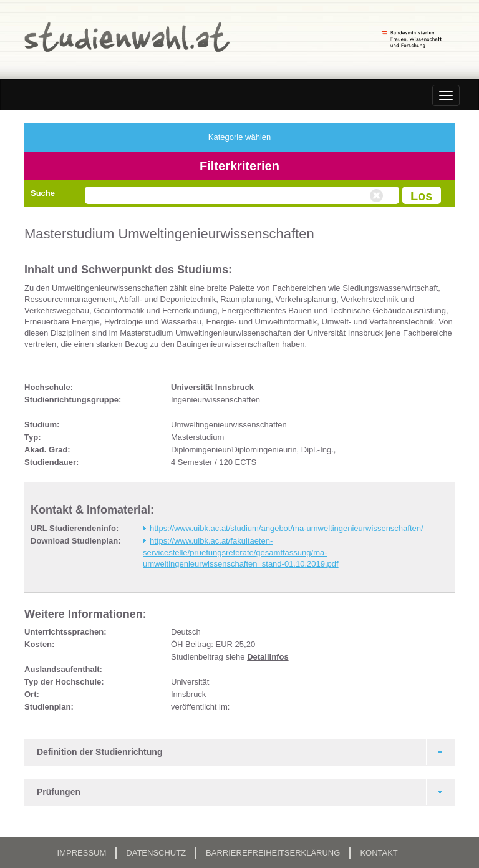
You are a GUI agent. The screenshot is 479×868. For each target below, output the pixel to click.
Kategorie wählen (239, 137)
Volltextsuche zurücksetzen (378, 196)
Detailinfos (268, 657)
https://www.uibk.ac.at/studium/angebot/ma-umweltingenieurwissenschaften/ (287, 528)
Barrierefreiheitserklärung (273, 853)
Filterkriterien (239, 166)
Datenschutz (156, 853)
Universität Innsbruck (212, 387)
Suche (43, 193)
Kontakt (379, 853)
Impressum (82, 853)
